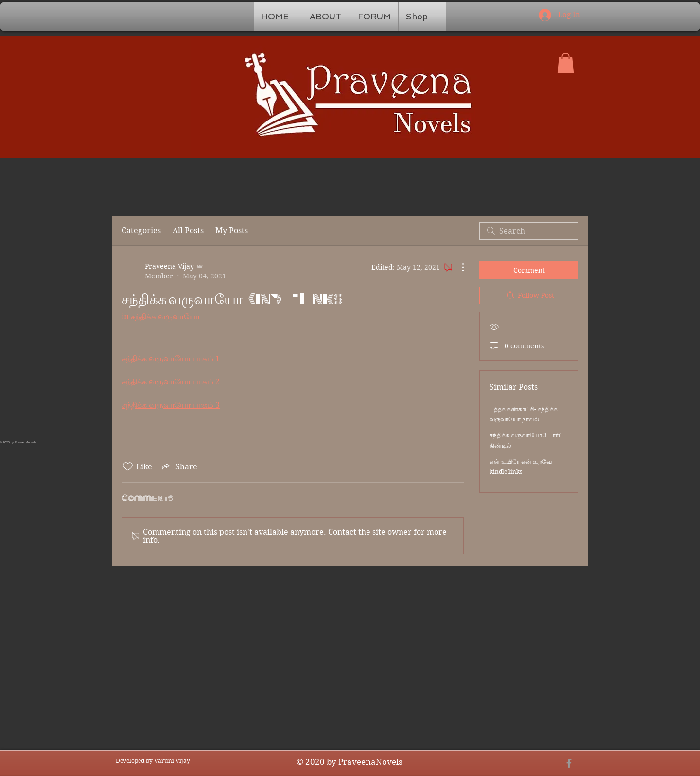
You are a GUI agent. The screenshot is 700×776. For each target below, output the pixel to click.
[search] (529, 231)
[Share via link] (179, 466)
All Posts (188, 231)
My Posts (232, 231)
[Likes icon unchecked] (128, 466)
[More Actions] (458, 267)
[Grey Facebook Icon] (569, 763)
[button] (566, 63)
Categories (141, 231)
